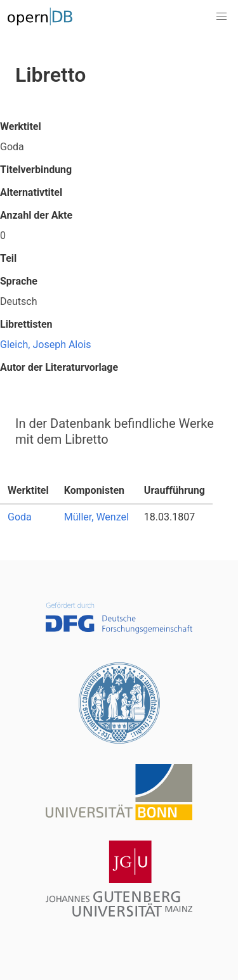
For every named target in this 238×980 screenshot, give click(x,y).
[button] (221, 16)
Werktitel (21, 126)
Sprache (19, 281)
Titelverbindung (36, 170)
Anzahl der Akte (36, 215)
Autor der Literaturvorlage (59, 367)
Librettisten (26, 324)
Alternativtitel (31, 192)
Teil (8, 258)
